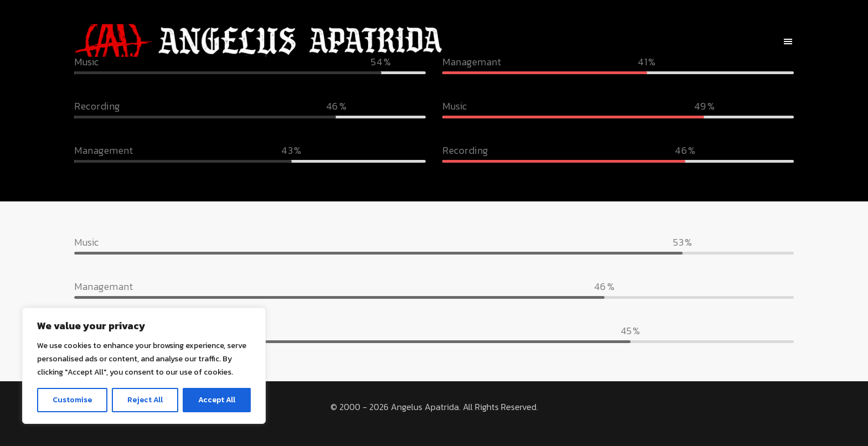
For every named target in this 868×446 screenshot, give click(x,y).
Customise (72, 400)
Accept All (217, 400)
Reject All (145, 400)
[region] (144, 366)
